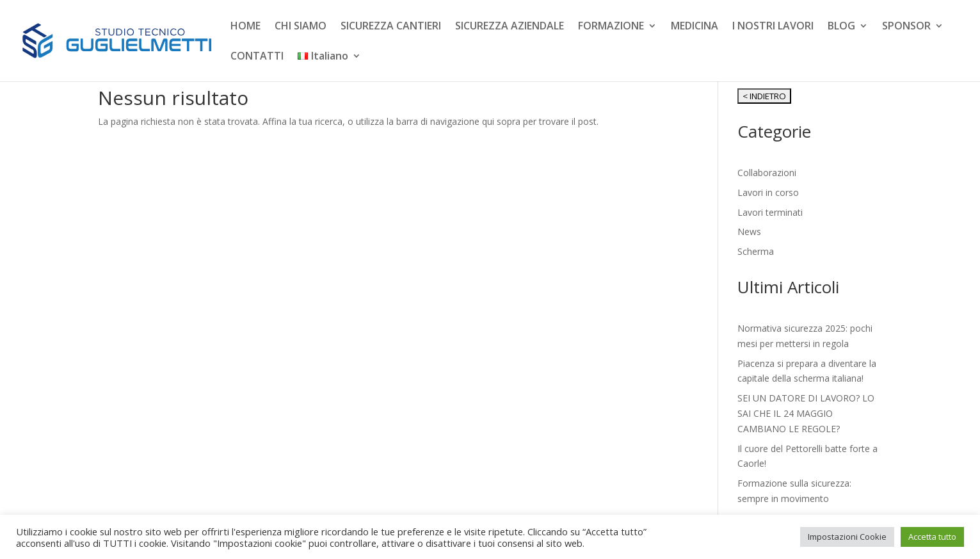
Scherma (756, 251)
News (749, 231)
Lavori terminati (770, 212)
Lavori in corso (768, 192)
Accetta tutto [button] (932, 537)
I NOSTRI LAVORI (773, 27)
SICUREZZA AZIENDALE (510, 27)
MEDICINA (695, 27)
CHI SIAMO (301, 27)
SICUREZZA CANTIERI (391, 27)
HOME (245, 27)
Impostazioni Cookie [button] (847, 537)
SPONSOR (906, 27)
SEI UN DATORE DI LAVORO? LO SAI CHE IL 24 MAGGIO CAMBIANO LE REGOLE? (806, 413)
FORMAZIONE (611, 27)
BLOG (841, 27)
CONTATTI (257, 57)
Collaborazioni (767, 173)
